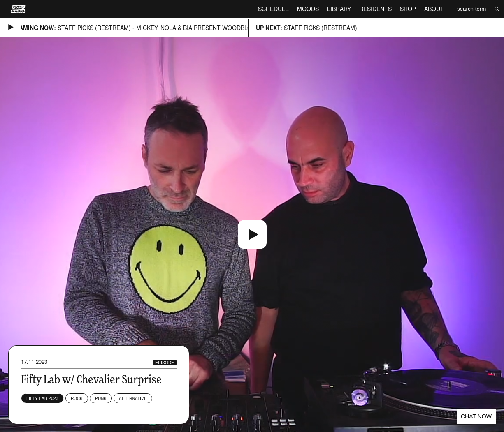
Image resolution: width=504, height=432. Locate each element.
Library (339, 9)
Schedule (273, 9)
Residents (375, 9)
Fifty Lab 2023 (42, 398)
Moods (308, 9)
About (434, 9)
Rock (77, 398)
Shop (408, 9)
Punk (101, 398)
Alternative (133, 398)
